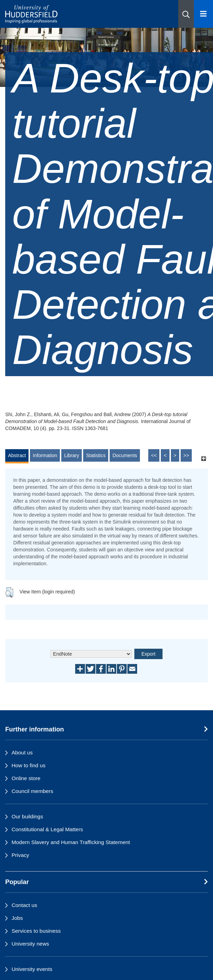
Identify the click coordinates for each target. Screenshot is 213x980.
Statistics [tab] (96, 455)
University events (32, 969)
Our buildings (27, 816)
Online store (26, 778)
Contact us (24, 905)
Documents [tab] (125, 455)
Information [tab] (45, 455)
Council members (32, 791)
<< (154, 455)
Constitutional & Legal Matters (47, 829)
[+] (203, 459)
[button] (186, 14)
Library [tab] (72, 455)
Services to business (36, 931)
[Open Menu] (203, 14)
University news (30, 944)
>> (186, 455)
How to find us (29, 765)
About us (22, 752)
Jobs (17, 918)
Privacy (20, 855)
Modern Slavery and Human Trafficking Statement (71, 842)
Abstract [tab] (17, 455)
